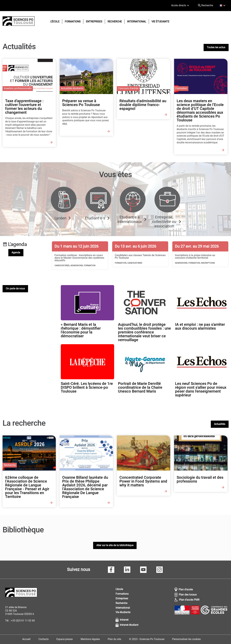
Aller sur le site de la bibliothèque (115, 545)
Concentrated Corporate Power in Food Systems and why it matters (143, 481)
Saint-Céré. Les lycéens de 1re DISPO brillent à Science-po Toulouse (87, 387)
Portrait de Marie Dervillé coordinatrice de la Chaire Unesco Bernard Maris (140, 387)
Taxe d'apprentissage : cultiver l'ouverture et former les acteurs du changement (24, 107)
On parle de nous (15, 289)
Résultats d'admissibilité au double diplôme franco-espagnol (143, 105)
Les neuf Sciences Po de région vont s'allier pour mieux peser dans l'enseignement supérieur (201, 389)
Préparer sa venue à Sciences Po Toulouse (81, 103)
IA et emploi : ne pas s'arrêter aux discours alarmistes (200, 326)
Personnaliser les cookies (186, 639)
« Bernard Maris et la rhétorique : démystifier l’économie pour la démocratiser (81, 330)
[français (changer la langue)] (223, 6)
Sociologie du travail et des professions (200, 479)
